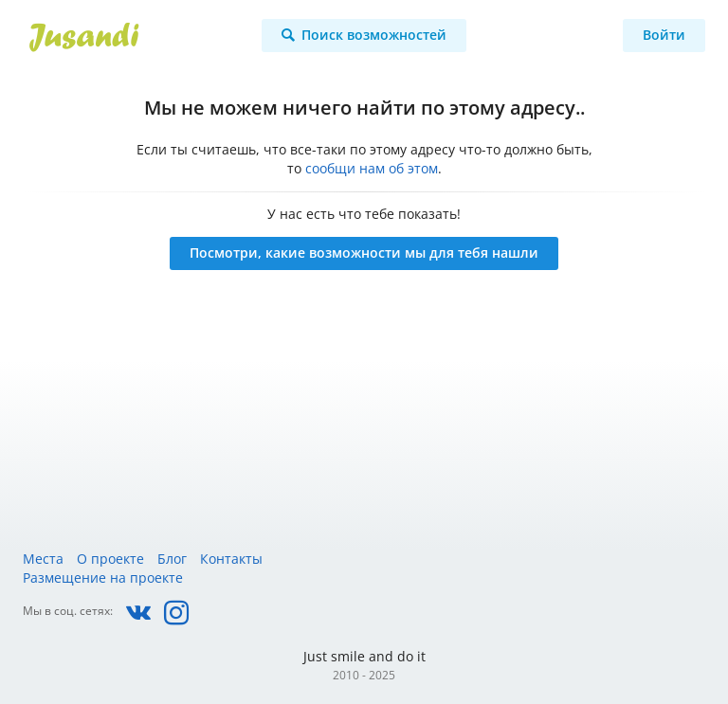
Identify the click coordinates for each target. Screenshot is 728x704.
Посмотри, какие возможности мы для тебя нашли (364, 253)
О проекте (110, 559)
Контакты (231, 559)
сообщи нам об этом (372, 168)
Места (43, 559)
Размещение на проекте (103, 578)
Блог (172, 559)
